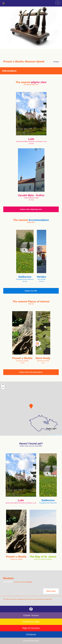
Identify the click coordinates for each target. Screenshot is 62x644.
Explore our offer (31, 291)
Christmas (31, 634)
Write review (51, 591)
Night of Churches (31, 628)
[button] (31, 406)
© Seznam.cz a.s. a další (57, 435)
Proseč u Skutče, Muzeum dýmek (24, 62)
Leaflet (50, 435)
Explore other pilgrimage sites (31, 209)
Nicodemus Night (31, 622)
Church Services (31, 641)
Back (56, 62)
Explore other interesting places (31, 372)
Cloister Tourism (31, 615)
